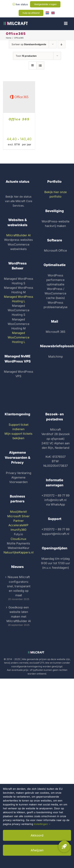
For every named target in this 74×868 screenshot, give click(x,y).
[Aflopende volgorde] (62, 44)
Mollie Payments (18, 543)
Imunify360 (18, 530)
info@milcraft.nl (55, 500)
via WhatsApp (55, 504)
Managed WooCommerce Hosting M (19, 324)
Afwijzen (37, 850)
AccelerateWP (18, 525)
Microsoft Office (55, 251)
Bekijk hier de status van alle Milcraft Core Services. (19, 201)
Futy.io (18, 534)
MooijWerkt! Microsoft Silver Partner (18, 516)
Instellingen (42, 824)
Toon (26, 56)
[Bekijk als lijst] (40, 65)
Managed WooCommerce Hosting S (19, 310)
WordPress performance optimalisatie (55, 280)
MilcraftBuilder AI (18, 235)
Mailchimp (56, 357)
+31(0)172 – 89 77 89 (55, 495)
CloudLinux (18, 539)
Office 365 (19, 119)
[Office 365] (19, 84)
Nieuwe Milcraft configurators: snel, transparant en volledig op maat (19, 586)
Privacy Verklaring (19, 473)
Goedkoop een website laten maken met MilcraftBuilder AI (19, 614)
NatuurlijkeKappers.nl (19, 552)
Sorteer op (29, 44)
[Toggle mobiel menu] (66, 23)
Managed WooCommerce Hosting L (19, 337)
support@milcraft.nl (56, 534)
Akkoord (37, 835)
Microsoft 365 (56, 332)
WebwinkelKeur (19, 548)
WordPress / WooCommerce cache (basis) (55, 293)
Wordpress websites (18, 240)
